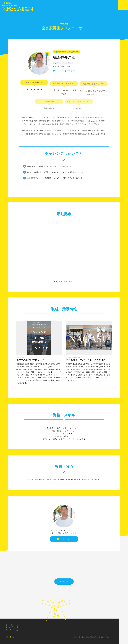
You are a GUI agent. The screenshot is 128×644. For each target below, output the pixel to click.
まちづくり (57, 63)
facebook (58, 71)
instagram (70, 71)
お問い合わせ (10, 639)
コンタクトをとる (65, 539)
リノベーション (67, 63)
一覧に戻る (64, 582)
